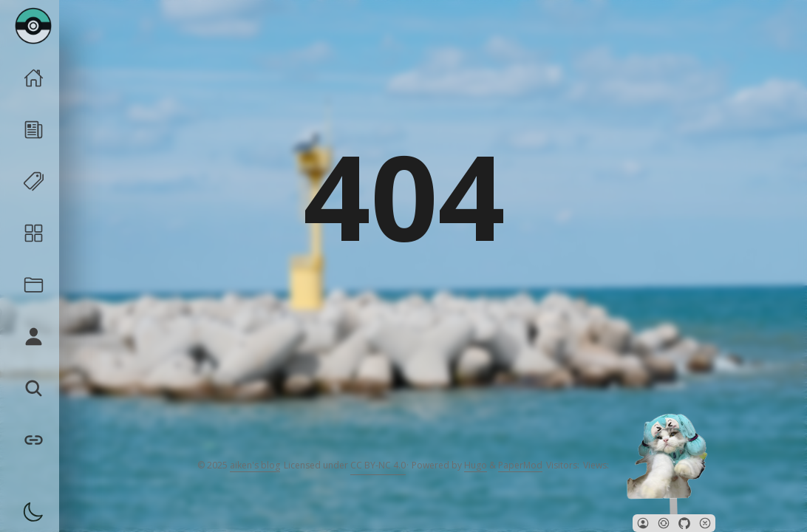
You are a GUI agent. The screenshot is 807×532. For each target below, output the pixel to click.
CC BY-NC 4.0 (378, 465)
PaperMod (520, 465)
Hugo (476, 465)
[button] (643, 523)
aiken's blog (255, 465)
